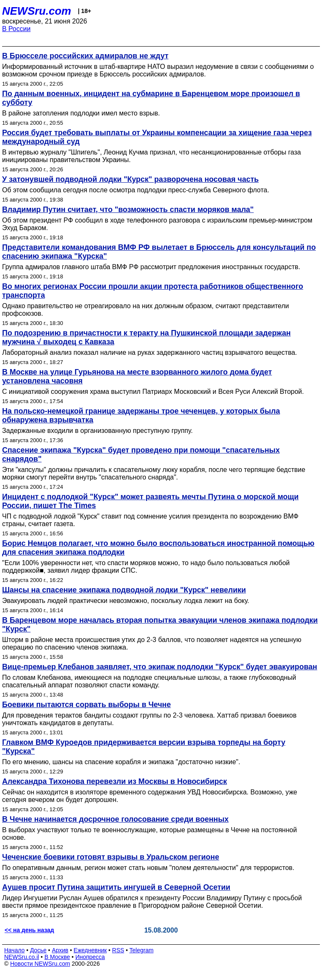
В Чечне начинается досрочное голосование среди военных (115, 819)
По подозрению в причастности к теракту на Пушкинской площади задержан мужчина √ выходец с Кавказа (146, 337)
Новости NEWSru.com (40, 964)
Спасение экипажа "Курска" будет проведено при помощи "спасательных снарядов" (141, 455)
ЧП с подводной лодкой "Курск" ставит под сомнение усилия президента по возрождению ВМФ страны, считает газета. (150, 520)
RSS (118, 950)
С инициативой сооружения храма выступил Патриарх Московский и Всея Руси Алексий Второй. (153, 392)
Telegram (142, 950)
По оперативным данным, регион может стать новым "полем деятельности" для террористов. (148, 868)
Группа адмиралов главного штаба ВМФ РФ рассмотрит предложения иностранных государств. (151, 267)
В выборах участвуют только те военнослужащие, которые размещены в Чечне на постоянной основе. (149, 834)
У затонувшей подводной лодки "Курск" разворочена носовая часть (130, 179)
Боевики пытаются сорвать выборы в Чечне (87, 705)
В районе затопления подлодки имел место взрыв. (81, 113)
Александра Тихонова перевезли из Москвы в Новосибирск (114, 781)
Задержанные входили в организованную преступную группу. (97, 431)
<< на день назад (29, 930)
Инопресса (90, 957)
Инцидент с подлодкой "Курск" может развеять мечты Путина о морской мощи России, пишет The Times (150, 501)
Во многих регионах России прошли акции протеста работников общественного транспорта (153, 291)
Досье (38, 950)
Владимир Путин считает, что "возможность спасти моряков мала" (128, 210)
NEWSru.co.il (22, 957)
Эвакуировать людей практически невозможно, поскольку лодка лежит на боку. (126, 601)
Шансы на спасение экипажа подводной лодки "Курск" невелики (124, 590)
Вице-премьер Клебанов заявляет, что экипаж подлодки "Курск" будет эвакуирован (160, 667)
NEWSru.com (37, 11)
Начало (14, 950)
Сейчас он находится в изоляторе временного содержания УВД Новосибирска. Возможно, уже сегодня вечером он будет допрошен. (150, 796)
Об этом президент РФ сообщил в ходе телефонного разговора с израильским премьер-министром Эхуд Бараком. (157, 224)
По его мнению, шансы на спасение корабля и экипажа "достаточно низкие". (121, 762)
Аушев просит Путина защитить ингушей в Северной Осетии (116, 887)
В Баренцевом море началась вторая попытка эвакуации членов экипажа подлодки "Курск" (160, 625)
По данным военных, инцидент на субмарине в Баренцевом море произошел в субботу (151, 98)
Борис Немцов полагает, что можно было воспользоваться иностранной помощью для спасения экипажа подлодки (158, 548)
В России (16, 29)
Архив (60, 950)
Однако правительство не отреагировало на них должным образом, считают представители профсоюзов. (145, 310)
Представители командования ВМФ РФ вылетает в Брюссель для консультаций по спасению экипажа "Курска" (159, 252)
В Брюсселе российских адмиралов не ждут (85, 56)
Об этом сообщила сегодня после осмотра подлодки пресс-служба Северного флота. (136, 190)
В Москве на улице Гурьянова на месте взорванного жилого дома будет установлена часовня (137, 376)
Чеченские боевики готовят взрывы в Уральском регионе (111, 857)
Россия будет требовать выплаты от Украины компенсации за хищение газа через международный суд (157, 137)
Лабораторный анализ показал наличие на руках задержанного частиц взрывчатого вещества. (149, 352)
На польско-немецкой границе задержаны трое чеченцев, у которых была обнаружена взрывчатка (141, 415)
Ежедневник (90, 950)
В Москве (57, 957)
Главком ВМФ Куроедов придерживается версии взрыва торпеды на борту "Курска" (144, 747)
